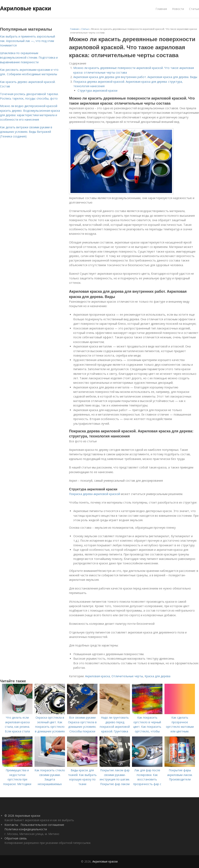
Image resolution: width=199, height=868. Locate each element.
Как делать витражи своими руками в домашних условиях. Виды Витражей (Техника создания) (26, 132)
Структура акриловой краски (97, 91)
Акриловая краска (97, 676)
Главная (161, 9)
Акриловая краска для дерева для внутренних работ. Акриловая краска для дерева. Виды (135, 77)
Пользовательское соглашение (42, 825)
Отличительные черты (127, 676)
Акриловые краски (26, 9)
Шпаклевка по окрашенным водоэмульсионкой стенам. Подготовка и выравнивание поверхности (29, 58)
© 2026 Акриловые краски (22, 816)
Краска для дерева (157, 676)
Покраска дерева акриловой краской (95, 494)
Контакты (11, 825)
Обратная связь (16, 838)
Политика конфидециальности (26, 829)
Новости (178, 9)
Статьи (194, 9)
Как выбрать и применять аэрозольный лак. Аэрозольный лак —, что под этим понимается (28, 41)
